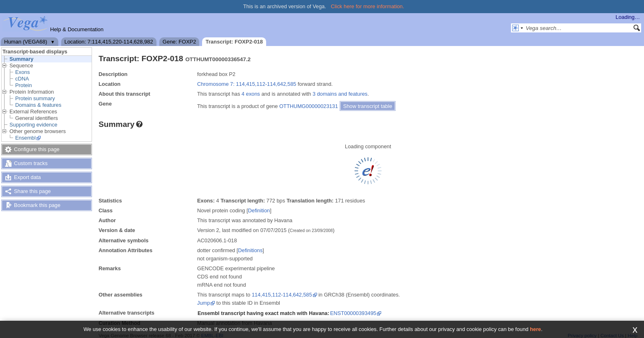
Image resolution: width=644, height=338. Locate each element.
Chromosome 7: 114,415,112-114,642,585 (247, 84)
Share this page (32, 191)
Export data (27, 177)
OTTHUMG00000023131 (309, 106)
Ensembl (25, 138)
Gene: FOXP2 (179, 42)
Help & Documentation (77, 29)
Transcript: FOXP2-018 (234, 42)
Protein (24, 85)
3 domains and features (340, 94)
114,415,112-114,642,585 (282, 295)
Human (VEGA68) (26, 42)
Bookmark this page (37, 205)
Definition (259, 210)
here (535, 329)
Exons (23, 72)
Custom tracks (31, 163)
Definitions (251, 250)
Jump (204, 303)
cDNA (22, 79)
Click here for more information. (368, 6)
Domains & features (38, 105)
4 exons (251, 94)
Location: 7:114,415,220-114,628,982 (109, 42)
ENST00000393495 (353, 313)
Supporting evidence (33, 125)
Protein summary (35, 98)
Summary (21, 59)
